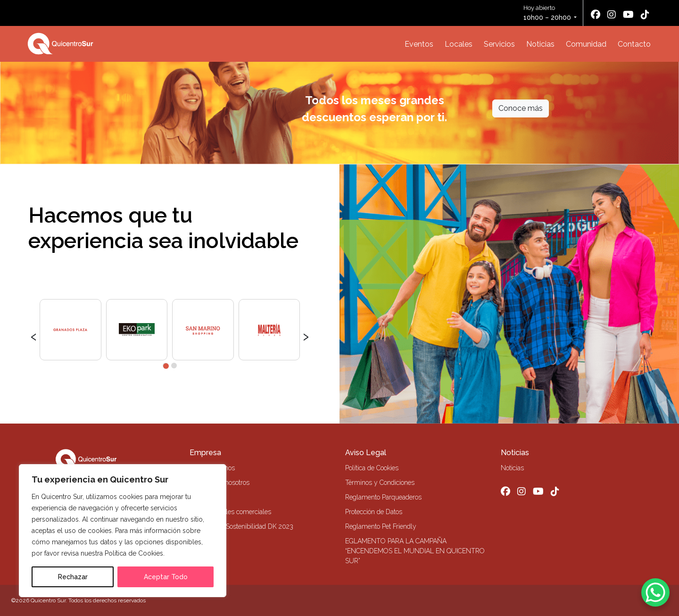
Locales (459, 44)
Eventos (419, 44)
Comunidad (586, 44)
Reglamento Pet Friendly (381, 526)
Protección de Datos (374, 512)
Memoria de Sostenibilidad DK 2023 (241, 526)
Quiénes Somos (212, 468)
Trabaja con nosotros (219, 483)
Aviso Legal (366, 453)
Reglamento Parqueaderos (383, 497)
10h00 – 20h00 (547, 17)
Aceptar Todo (166, 577)
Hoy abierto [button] (548, 13)
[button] (166, 366)
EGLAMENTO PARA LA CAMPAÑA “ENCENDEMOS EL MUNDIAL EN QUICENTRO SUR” (415, 551)
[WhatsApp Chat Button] (655, 592)
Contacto (634, 44)
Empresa (205, 453)
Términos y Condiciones (380, 483)
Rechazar (73, 577)
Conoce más (521, 108)
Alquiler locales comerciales (230, 512)
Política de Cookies (372, 468)
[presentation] (34, 335)
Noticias (540, 44)
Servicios (499, 44)
